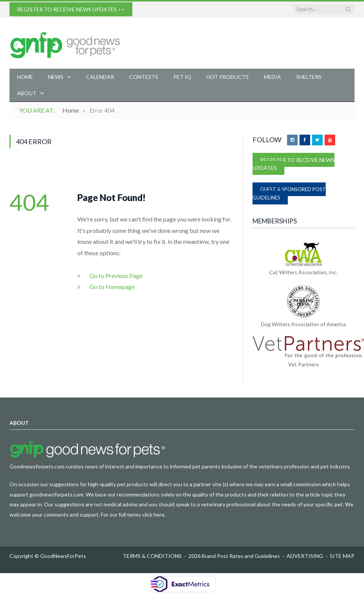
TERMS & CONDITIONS (152, 556)
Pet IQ (182, 77)
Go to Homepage (112, 287)
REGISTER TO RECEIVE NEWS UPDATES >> (71, 9)
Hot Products (227, 77)
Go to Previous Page (116, 276)
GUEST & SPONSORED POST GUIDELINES (289, 193)
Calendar (100, 77)
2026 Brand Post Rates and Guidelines (234, 556)
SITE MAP (342, 556)
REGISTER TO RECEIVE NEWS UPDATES (293, 164)
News (56, 77)
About (27, 93)
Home (25, 77)
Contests (144, 77)
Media (272, 77)
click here (153, 515)
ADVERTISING (305, 556)
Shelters (309, 77)
